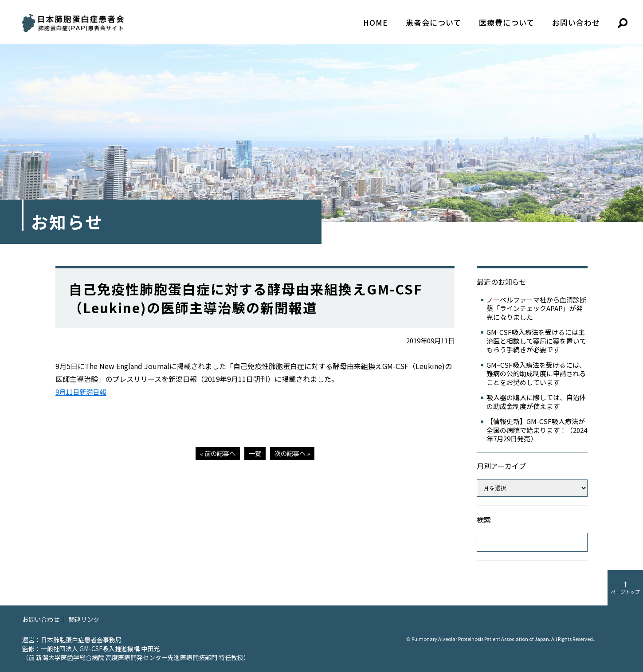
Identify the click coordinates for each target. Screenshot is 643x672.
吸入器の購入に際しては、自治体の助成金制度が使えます (536, 402)
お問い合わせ (576, 22)
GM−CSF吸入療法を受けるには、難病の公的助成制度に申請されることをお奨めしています (536, 374)
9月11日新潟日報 (83, 392)
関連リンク (88, 619)
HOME (376, 22)
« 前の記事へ (216, 453)
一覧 (255, 453)
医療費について (507, 22)
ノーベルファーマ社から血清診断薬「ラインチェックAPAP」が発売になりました (536, 308)
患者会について (433, 22)
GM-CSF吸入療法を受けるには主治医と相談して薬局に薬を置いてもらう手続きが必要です (536, 341)
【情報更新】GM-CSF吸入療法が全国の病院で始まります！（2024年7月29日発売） (537, 430)
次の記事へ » (294, 453)
